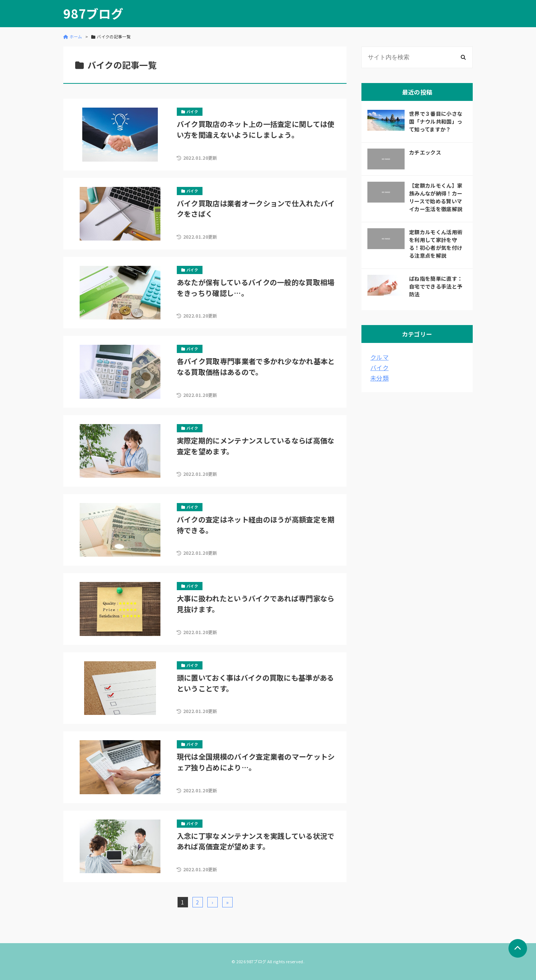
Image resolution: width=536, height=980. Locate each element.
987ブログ (93, 14)
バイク (379, 367)
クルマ (379, 357)
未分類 (379, 378)
